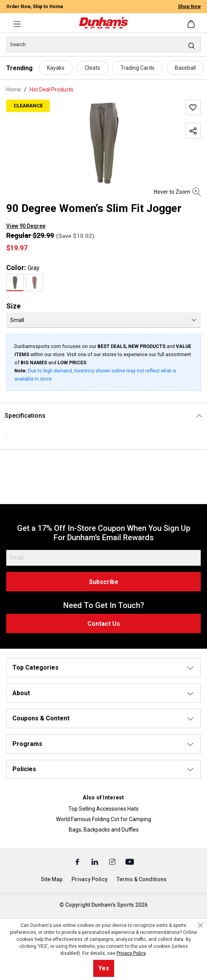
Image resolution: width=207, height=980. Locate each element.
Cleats (92, 68)
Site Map (52, 879)
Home (14, 90)
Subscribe (104, 582)
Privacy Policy (90, 879)
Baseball (185, 68)
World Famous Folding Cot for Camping (103, 819)
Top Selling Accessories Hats (103, 809)
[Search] (103, 45)
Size (13, 306)
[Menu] (17, 24)
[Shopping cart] (192, 24)
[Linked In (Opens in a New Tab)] (95, 861)
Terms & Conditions (142, 879)
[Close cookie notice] (200, 925)
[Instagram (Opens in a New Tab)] (113, 861)
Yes (104, 968)
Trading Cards (137, 68)
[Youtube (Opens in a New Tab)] (130, 861)
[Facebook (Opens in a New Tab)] (78, 861)
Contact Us (104, 624)
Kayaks (56, 68)
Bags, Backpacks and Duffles (104, 830)
